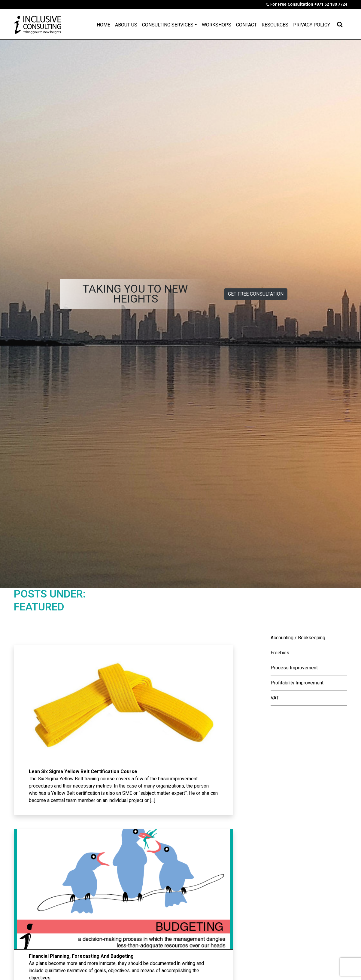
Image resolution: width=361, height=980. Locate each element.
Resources (275, 25)
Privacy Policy (312, 25)
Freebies (280, 653)
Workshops (217, 25)
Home (103, 25)
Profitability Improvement (297, 683)
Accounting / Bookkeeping (298, 638)
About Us (126, 25)
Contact (246, 25)
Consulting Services (168, 25)
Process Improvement (294, 668)
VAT (275, 698)
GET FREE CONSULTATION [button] (256, 294)
